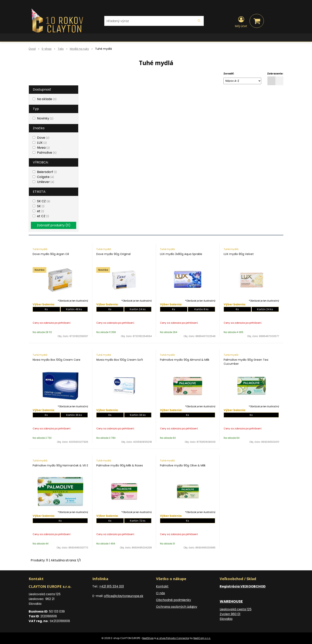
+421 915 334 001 (112, 586)
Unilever (46, 182)
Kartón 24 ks (138, 309)
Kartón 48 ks (74, 309)
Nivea (43, 148)
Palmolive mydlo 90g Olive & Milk (183, 465)
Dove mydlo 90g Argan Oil (51, 254)
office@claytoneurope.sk (124, 596)
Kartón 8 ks (201, 309)
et (40, 211)
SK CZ (44, 201)
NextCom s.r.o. (202, 638)
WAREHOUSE (231, 601)
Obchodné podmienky (174, 600)
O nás (160, 593)
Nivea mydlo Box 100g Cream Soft (120, 360)
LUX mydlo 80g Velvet (239, 254)
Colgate (45, 177)
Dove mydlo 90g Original (113, 254)
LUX (42, 143)
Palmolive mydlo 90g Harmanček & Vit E (60, 465)
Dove (43, 138)
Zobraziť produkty (54, 225)
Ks (46, 309)
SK (41, 206)
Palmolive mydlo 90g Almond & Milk (185, 360)
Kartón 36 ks (74, 415)
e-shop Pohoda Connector (173, 638)
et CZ (43, 216)
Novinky (45, 118)
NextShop (148, 638)
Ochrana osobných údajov (177, 607)
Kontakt (162, 586)
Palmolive (47, 153)
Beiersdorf (47, 172)
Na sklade (47, 99)
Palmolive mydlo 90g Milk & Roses (120, 465)
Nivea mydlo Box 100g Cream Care (57, 360)
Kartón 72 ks (138, 521)
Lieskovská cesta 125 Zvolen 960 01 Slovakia (236, 614)
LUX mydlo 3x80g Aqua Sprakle (181, 254)
